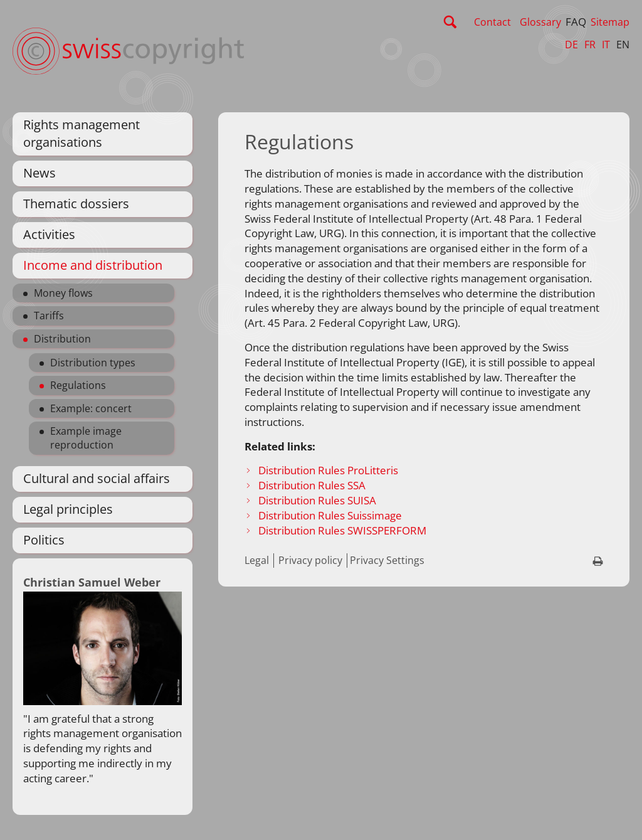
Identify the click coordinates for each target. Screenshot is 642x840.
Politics (44, 540)
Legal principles (68, 509)
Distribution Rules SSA (312, 485)
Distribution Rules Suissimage (330, 515)
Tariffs (49, 316)
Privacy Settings (387, 560)
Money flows (63, 293)
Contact (492, 22)
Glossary (540, 22)
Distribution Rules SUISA (317, 500)
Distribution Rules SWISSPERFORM (344, 530)
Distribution (62, 339)
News (39, 173)
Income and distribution (93, 265)
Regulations (78, 385)
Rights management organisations (82, 133)
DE (571, 45)
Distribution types (93, 363)
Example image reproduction (86, 438)
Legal (257, 560)
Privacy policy (310, 560)
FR (590, 45)
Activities (49, 234)
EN (623, 45)
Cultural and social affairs (97, 478)
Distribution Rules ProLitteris (328, 470)
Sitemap (610, 22)
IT (606, 45)
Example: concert (91, 408)
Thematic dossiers (76, 204)
